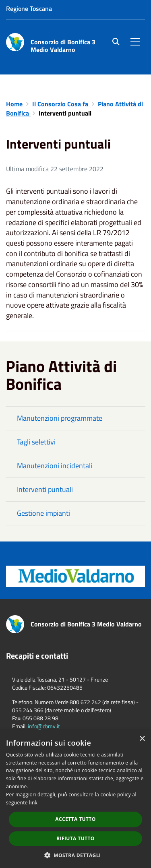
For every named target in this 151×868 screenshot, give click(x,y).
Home (15, 104)
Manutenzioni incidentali (55, 466)
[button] (76, 855)
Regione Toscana (29, 8)
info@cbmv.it (44, 726)
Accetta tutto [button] (75, 819)
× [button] (142, 739)
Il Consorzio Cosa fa (61, 104)
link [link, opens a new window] (33, 803)
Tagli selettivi (36, 442)
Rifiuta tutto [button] (75, 838)
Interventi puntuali (45, 489)
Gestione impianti (43, 513)
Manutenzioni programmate (60, 418)
